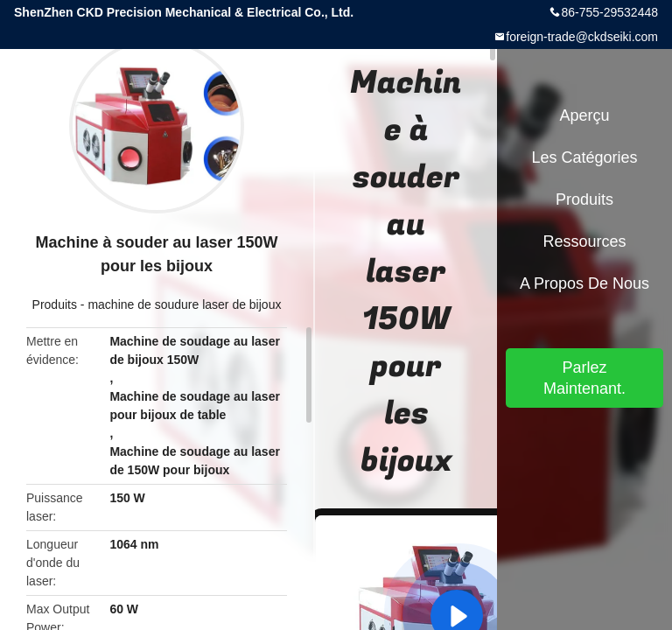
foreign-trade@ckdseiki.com (582, 37)
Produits (55, 304)
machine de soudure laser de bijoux (184, 304)
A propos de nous (584, 283)
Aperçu (584, 115)
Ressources (584, 241)
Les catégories (584, 157)
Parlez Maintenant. (584, 378)
